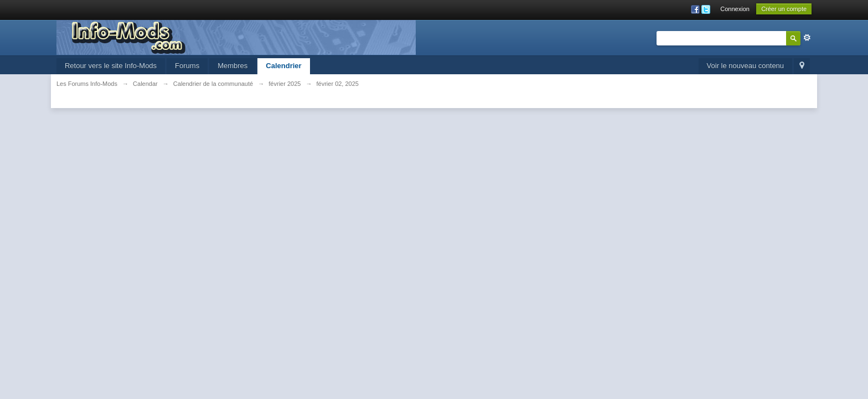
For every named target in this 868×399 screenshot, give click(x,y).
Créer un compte (784, 9)
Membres (232, 66)
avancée (807, 38)
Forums (187, 66)
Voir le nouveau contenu (746, 66)
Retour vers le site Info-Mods (111, 66)
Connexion (735, 9)
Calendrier (283, 66)
